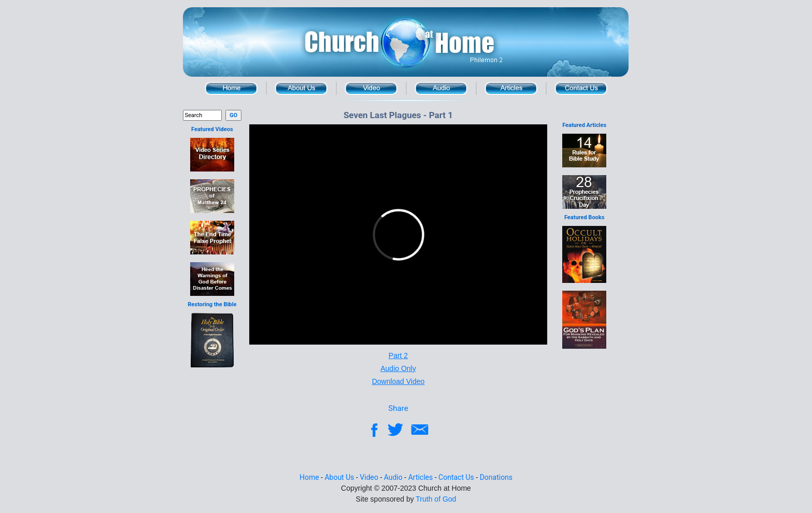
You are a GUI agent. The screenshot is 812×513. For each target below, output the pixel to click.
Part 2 (398, 355)
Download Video (398, 381)
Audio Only (398, 368)
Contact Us (581, 88)
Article (511, 88)
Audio (441, 88)
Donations (496, 477)
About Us (301, 88)
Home (231, 88)
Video (371, 88)
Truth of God (436, 499)
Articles (421, 477)
